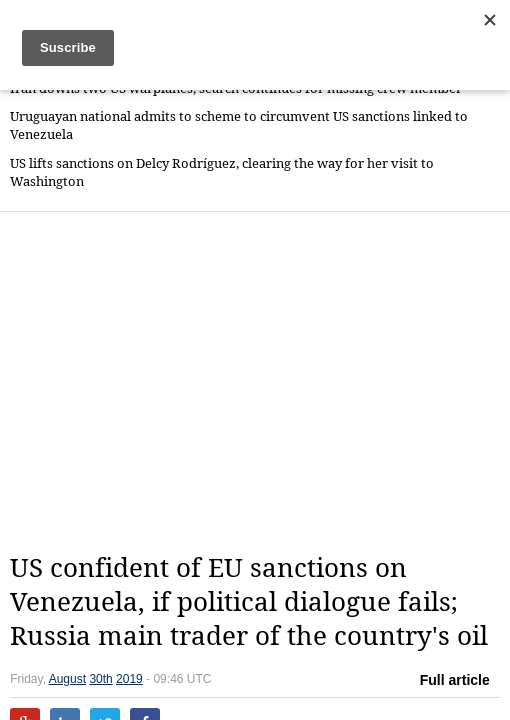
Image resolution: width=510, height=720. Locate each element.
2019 (129, 679)
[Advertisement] (259, 382)
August (67, 679)
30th (100, 679)
